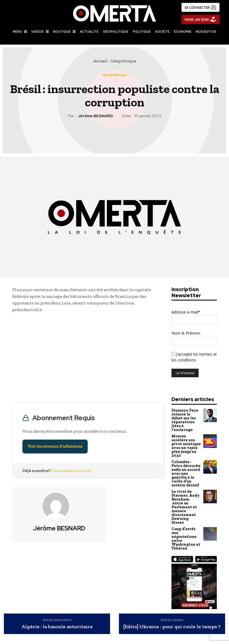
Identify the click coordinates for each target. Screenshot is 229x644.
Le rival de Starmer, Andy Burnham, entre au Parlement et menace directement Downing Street (185, 501)
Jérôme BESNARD (95, 116)
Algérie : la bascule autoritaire (57, 617)
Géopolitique (123, 61)
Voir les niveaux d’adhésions (55, 446)
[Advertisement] (88, 359)
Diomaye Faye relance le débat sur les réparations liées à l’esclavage (184, 419)
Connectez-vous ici (72, 470)
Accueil (100, 61)
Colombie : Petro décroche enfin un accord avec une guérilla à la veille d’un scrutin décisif (186, 469)
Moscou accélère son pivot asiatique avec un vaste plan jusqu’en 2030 (186, 443)
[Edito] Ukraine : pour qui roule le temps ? (172, 617)
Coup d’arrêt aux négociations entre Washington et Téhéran (185, 530)
